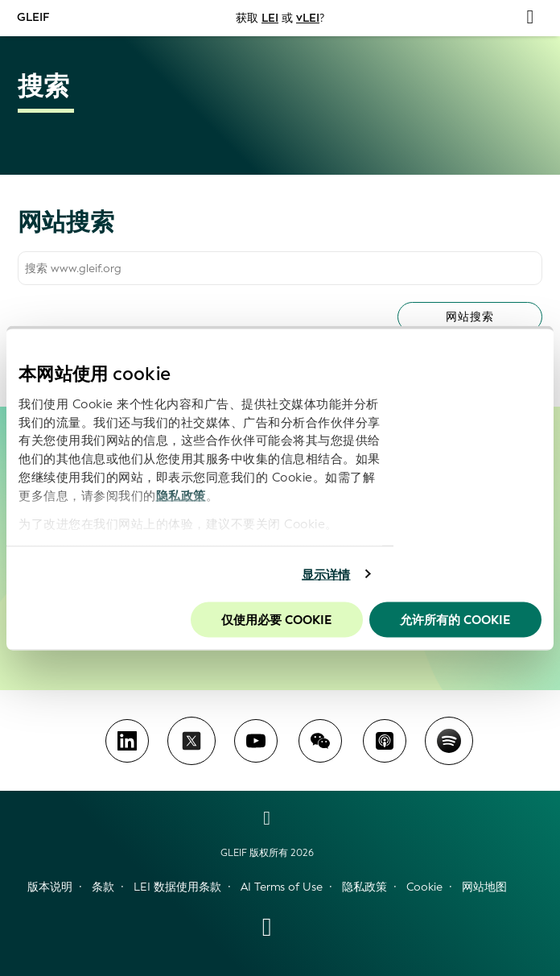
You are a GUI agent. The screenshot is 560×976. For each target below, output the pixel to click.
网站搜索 (470, 317)
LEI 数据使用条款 (177, 887)
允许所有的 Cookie (455, 620)
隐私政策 (181, 495)
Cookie (424, 887)
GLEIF (34, 17)
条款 (103, 887)
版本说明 (50, 887)
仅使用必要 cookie (276, 620)
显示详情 (326, 574)
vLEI (308, 18)
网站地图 (484, 887)
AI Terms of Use (282, 887)
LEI (270, 18)
